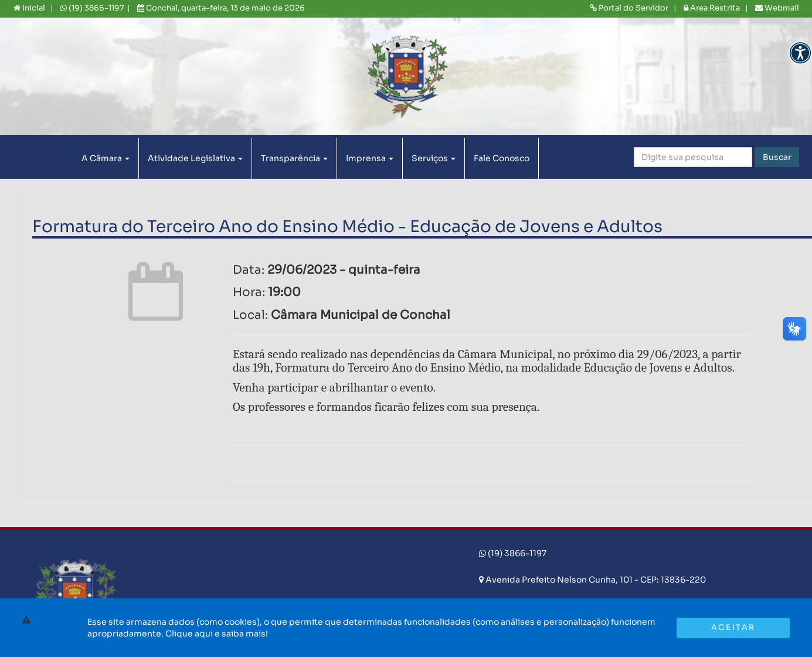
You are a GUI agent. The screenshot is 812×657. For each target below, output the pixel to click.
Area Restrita (712, 8)
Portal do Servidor (629, 8)
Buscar (777, 157)
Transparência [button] (294, 158)
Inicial (29, 8)
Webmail (777, 8)
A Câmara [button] (106, 158)
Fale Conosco (502, 158)
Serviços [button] (434, 158)
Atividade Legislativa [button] (195, 158)
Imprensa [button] (370, 158)
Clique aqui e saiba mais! (217, 634)
